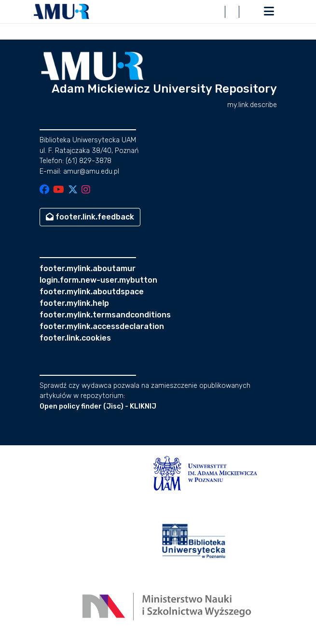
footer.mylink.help (74, 303)
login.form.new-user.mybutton (98, 280)
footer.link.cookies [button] (75, 338)
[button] (62, 12)
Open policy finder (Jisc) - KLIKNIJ (98, 406)
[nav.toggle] (269, 12)
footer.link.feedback (90, 217)
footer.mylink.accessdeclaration (102, 326)
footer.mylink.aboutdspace (92, 292)
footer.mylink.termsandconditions (105, 315)
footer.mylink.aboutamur (88, 268)
